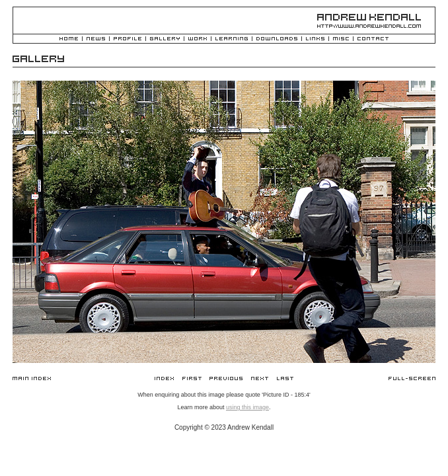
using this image (247, 407)
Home (69, 39)
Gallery (165, 39)
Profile (128, 39)
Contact (373, 39)
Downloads (277, 39)
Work (198, 39)
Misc (341, 39)
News (96, 39)
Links (315, 39)
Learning (232, 39)
